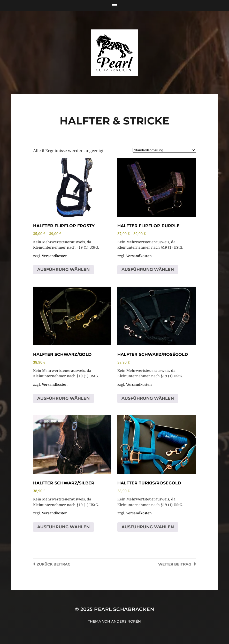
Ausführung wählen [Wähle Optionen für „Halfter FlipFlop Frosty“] (63, 269)
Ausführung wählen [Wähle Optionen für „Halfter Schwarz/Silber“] (63, 527)
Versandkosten (55, 256)
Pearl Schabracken (124, 609)
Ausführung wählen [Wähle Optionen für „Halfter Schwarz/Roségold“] (148, 398)
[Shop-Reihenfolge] (164, 150)
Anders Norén (126, 621)
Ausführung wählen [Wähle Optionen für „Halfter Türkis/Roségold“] (148, 527)
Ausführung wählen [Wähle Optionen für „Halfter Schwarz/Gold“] (63, 398)
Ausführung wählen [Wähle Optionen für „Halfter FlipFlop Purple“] (148, 269)
